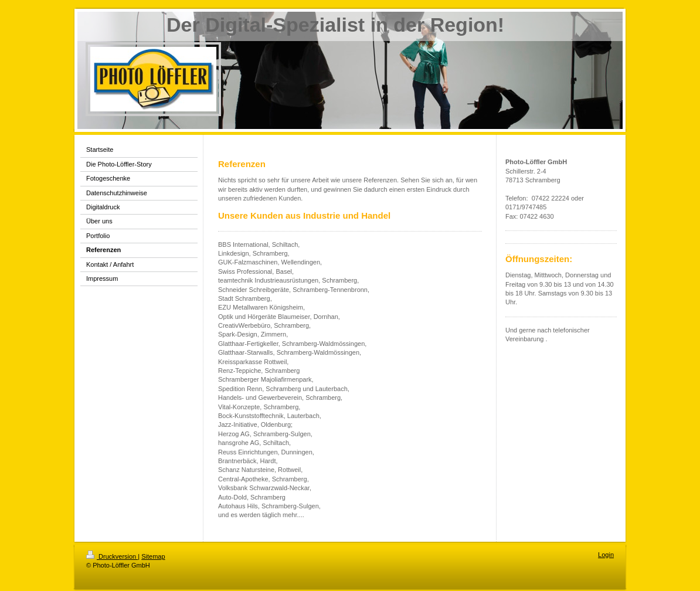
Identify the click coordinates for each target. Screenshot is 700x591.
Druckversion (112, 556)
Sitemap (153, 556)
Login (606, 555)
